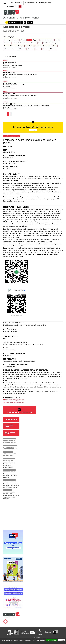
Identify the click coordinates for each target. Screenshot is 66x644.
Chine (30, 40)
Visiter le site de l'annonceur (14, 403)
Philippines (46, 46)
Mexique (20, 46)
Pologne (54, 46)
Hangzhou (33, 105)
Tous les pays (9, 37)
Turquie (38, 49)
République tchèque (11, 49)
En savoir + (33, 130)
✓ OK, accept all (52, 640)
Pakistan (38, 46)
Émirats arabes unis (47, 40)
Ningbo (33, 74)
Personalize (62, 640)
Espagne (7, 43)
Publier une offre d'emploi (20, 410)
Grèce (20, 43)
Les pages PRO (11, 6)
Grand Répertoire (16, 3)
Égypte (36, 40)
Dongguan (33, 84)
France (14, 43)
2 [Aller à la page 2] (11, 114)
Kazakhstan (47, 43)
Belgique (16, 40)
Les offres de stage (14, 31)
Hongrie (27, 43)
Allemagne (8, 40)
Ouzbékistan (29, 46)
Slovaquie (23, 49)
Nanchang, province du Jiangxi (33, 64)
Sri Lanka (31, 49)
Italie (40, 43)
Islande (34, 43)
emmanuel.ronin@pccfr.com (14, 400)
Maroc (6, 46)
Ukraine (45, 49)
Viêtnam (52, 49)
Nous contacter (14, 22)
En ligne (58, 40)
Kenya (55, 43)
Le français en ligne (46, 3)
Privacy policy (34, 642)
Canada (23, 40)
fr (20, 7)
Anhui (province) (33, 95)
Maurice (13, 46)
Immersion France (31, 3)
